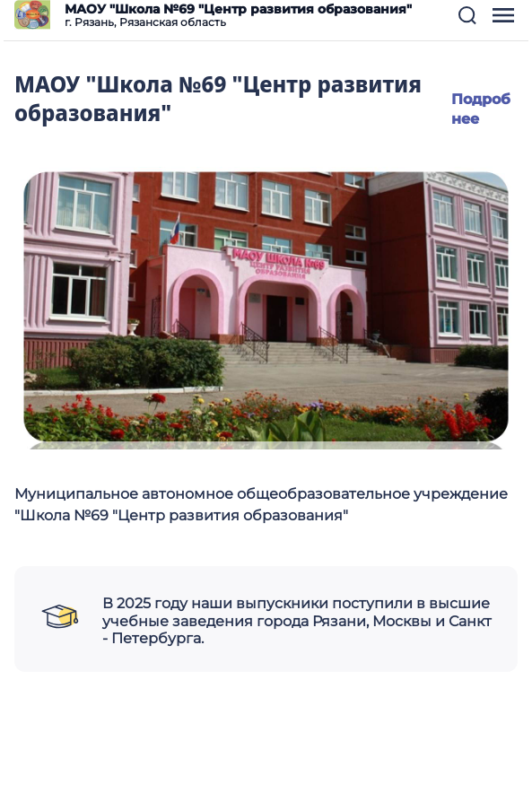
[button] (467, 15)
